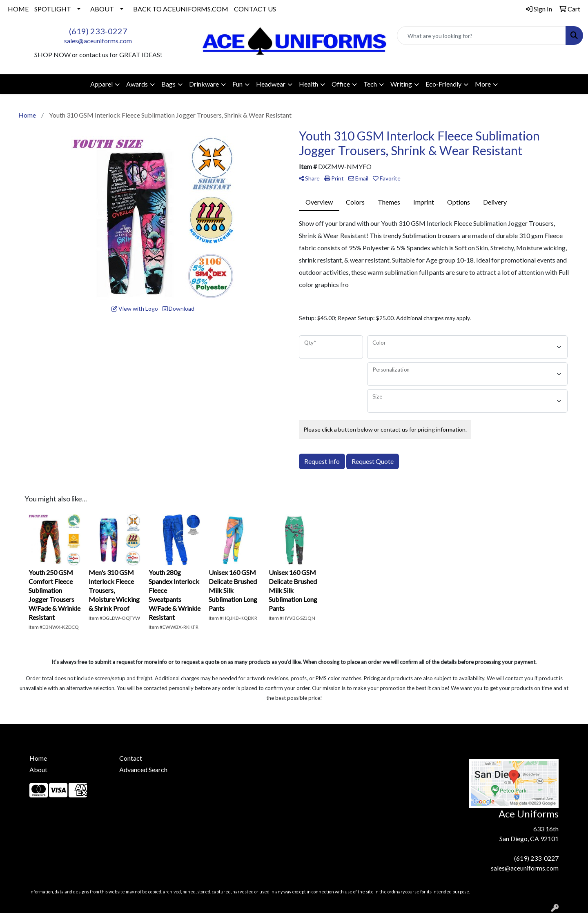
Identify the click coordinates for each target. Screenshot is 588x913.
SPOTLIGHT (53, 9)
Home (38, 758)
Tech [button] (370, 84)
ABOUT (102, 9)
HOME (18, 9)
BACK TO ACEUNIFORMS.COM (181, 9)
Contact (131, 758)
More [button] (483, 84)
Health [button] (308, 84)
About (38, 769)
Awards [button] (137, 84)
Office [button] (341, 84)
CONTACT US (255, 9)
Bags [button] (168, 84)
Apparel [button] (101, 84)
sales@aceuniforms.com (98, 41)
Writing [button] (401, 84)
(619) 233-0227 (98, 31)
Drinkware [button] (204, 84)
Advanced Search (143, 769)
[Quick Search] (481, 36)
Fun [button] (237, 84)
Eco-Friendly (443, 84)
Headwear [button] (271, 84)
